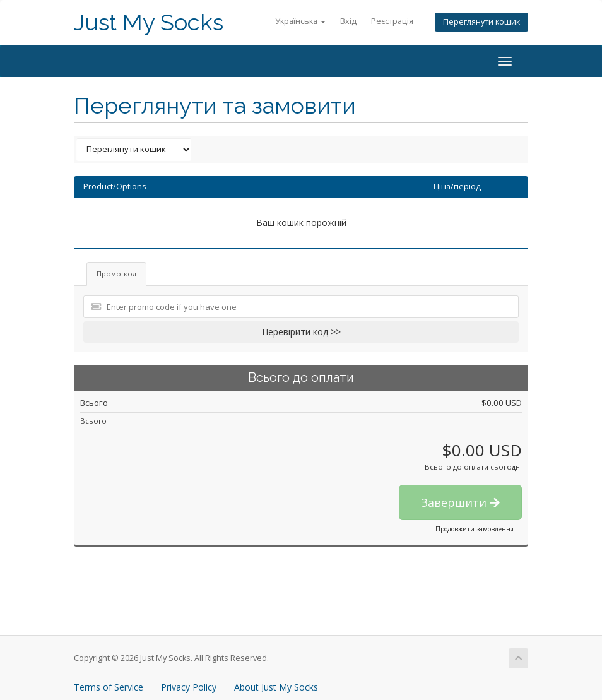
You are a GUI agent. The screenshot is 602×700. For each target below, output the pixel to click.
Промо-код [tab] (116, 274)
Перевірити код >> (301, 332)
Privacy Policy (189, 687)
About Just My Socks (276, 687)
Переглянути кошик (481, 22)
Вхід (348, 21)
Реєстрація (392, 21)
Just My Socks (149, 22)
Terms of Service (109, 687)
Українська (300, 21)
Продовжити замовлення (475, 529)
